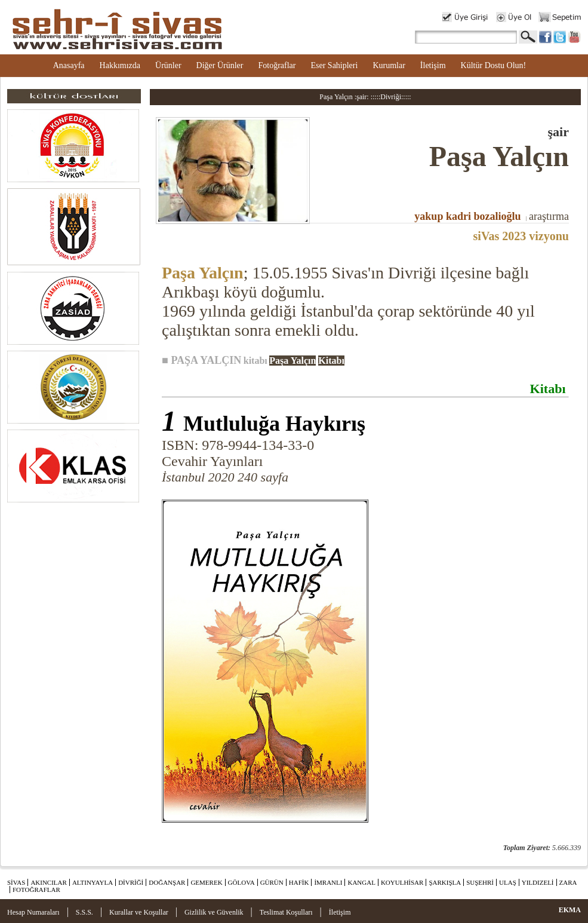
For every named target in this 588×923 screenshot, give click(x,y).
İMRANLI (328, 882)
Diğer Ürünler (220, 65)
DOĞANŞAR (167, 882)
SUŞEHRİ (480, 882)
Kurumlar (389, 65)
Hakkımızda (120, 65)
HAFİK (299, 882)
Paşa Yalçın (203, 273)
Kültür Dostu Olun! (494, 65)
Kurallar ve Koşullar (139, 912)
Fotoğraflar (277, 65)
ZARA (568, 882)
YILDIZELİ (538, 882)
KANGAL (361, 882)
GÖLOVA (241, 882)
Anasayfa (69, 65)
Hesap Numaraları (33, 912)
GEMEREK (206, 882)
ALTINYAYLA (93, 882)
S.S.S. (84, 912)
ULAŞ (508, 882)
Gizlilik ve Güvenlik (214, 912)
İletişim (433, 65)
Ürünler (168, 65)
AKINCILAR (49, 882)
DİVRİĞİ (131, 882)
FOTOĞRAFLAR (36, 890)
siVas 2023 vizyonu (521, 236)
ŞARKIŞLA (445, 882)
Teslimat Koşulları (286, 912)
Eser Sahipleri (334, 65)
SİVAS (16, 882)
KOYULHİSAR (402, 882)
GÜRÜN (272, 882)
